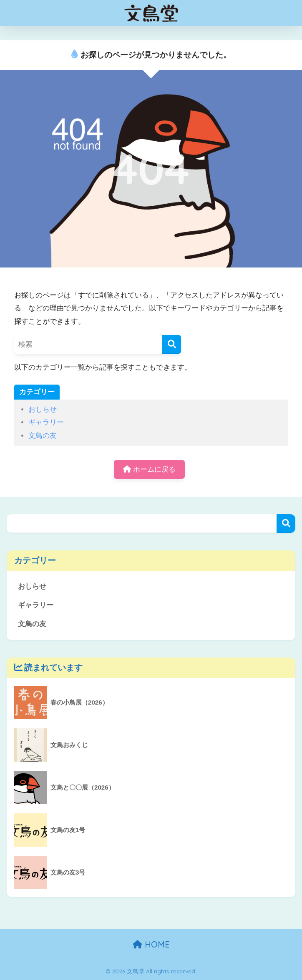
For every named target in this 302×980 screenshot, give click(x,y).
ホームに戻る (149, 469)
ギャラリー (46, 422)
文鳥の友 (43, 436)
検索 (286, 524)
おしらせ (43, 409)
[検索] (172, 344)
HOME (151, 944)
